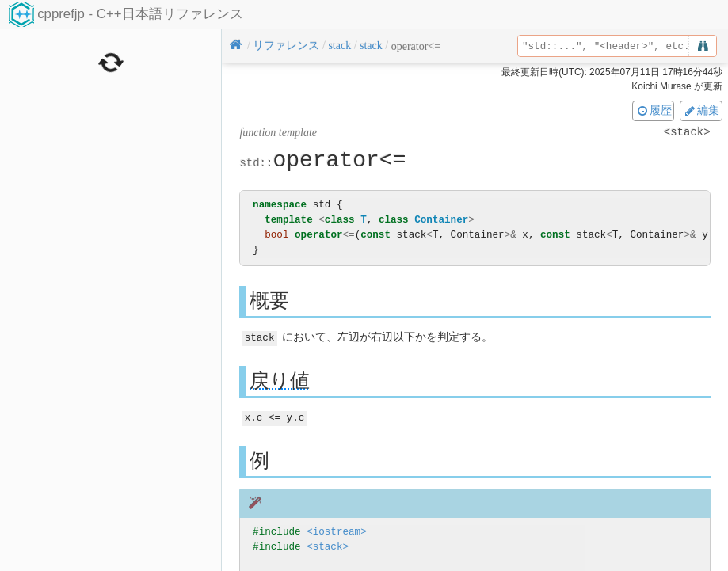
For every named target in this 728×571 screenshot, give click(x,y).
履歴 (654, 110)
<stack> (328, 545)
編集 (701, 110)
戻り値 (280, 380)
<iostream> (337, 530)
